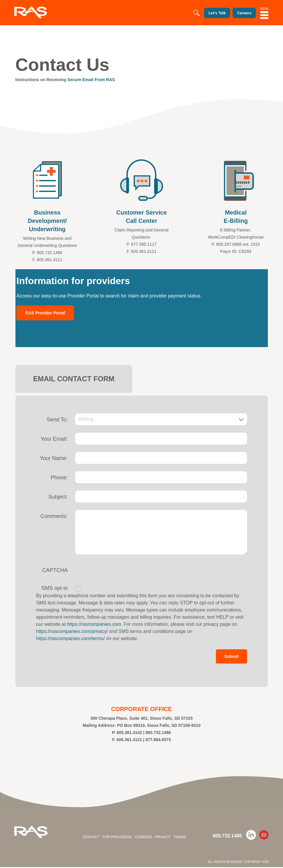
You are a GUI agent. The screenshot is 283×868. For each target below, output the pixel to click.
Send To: (57, 420)
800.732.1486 (227, 837)
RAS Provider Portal (45, 313)
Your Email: (54, 439)
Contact (91, 838)
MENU (264, 12)
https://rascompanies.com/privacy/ (72, 631)
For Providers (117, 838)
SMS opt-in (54, 588)
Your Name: (54, 458)
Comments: (54, 516)
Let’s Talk (211, 13)
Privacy (163, 838)
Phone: (59, 478)
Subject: (58, 497)
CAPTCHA (55, 570)
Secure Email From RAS (91, 80)
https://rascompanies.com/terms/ (71, 638)
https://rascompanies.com (94, 624)
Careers (143, 838)
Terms (180, 838)
